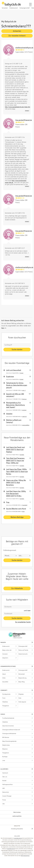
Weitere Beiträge (17, 517)
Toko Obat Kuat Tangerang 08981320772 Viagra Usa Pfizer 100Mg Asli (15, 461)
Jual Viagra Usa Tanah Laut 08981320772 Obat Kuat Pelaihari (15, 450)
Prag (8, 502)
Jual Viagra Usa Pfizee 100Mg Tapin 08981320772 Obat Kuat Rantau (17, 472)
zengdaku (22, 455)
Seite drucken (17, 812)
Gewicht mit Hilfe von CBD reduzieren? (15, 395)
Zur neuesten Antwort (17, 36)
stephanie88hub (26, 425)
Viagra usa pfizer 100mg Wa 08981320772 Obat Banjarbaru (16, 483)
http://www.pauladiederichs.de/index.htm (18, 107)
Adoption (9, 414)
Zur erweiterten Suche (23, 622)
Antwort (27, 111)
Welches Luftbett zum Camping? (14, 421)
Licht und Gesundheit (14, 370)
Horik (23, 512)
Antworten (17, 31)
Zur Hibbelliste (17, 588)
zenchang (24, 410)
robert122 (24, 417)
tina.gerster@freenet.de (24, 120)
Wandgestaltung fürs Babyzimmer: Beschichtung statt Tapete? (15, 405)
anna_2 (24, 390)
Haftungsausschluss (25, 856)
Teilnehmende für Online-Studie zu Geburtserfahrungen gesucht (17, 385)
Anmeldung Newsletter (17, 829)
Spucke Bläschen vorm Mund (16, 509)
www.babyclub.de (18, 838)
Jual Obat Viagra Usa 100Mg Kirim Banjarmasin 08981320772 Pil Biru (16, 494)
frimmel (22, 373)
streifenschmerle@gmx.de (24, 48)
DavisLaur (24, 399)
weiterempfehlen (17, 816)
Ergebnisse (10, 377)
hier (3, 328)
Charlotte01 (25, 505)
